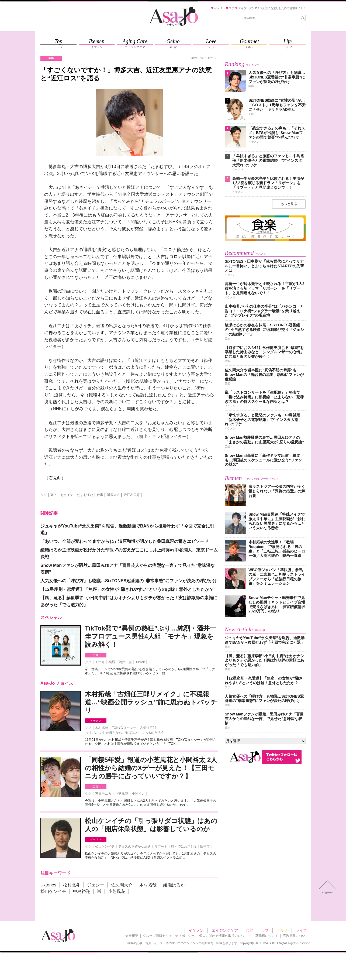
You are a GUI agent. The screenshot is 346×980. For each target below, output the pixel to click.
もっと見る (289, 204)
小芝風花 (122, 794)
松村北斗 (72, 885)
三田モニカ (103, 794)
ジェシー (96, 885)
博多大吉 (113, 495)
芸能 (96, 655)
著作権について (267, 936)
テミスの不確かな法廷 (134, 847)
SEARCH (249, 18)
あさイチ (67, 495)
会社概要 (132, 936)
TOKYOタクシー (124, 728)
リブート (161, 847)
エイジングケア (225, 930)
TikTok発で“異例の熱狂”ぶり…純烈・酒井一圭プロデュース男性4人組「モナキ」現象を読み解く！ (150, 636)
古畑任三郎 (148, 728)
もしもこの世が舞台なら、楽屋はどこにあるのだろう (125, 733)
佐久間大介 (122, 885)
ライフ (301, 930)
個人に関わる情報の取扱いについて (225, 936)
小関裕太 (138, 794)
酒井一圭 (125, 662)
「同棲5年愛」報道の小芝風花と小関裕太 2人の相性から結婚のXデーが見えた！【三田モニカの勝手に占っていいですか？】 (151, 768)
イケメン (96, 721)
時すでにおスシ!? (184, 847)
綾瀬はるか (174, 885)
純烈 (112, 662)
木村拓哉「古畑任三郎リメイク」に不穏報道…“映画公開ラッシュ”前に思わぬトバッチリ (151, 702)
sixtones (48, 885)
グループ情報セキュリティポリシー (169, 936)
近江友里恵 (132, 495)
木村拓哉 (102, 728)
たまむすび (85, 495)
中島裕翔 (82, 891)
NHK (53, 495)
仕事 (100, 495)
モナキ (100, 662)
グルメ (282, 930)
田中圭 (205, 847)
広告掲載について (296, 936)
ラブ (265, 930)
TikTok (140, 662)
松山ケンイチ (105, 847)
